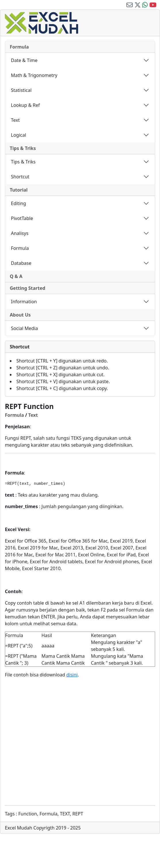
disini (72, 675)
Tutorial (19, 190)
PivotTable (22, 218)
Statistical (21, 90)
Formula (19, 47)
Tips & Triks (23, 148)
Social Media (24, 328)
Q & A (16, 276)
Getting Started (28, 288)
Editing (19, 203)
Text (15, 120)
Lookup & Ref (25, 105)
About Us (20, 315)
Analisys (20, 233)
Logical (19, 135)
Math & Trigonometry (34, 75)
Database (21, 263)
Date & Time (24, 60)
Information (24, 302)
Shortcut (20, 177)
